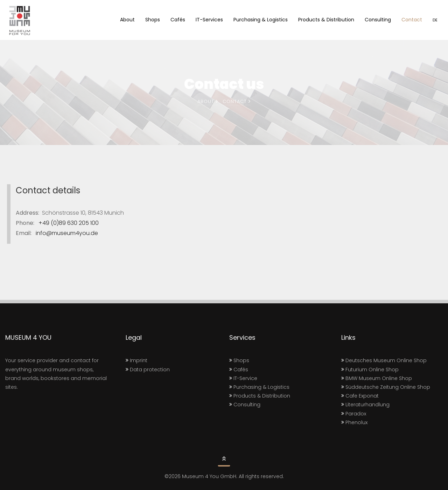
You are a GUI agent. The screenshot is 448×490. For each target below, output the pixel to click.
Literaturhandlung (365, 405)
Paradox (354, 414)
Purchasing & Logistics (261, 20)
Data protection (148, 370)
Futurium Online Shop (370, 370)
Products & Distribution (326, 20)
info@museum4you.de (65, 233)
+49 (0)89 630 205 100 (67, 223)
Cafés (178, 20)
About (127, 20)
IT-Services (209, 20)
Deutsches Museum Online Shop (384, 360)
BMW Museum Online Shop (377, 378)
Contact (412, 20)
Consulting (378, 20)
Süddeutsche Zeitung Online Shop (386, 387)
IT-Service (243, 378)
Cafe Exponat (360, 396)
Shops (153, 20)
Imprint (136, 360)
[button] (224, 459)
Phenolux (354, 422)
